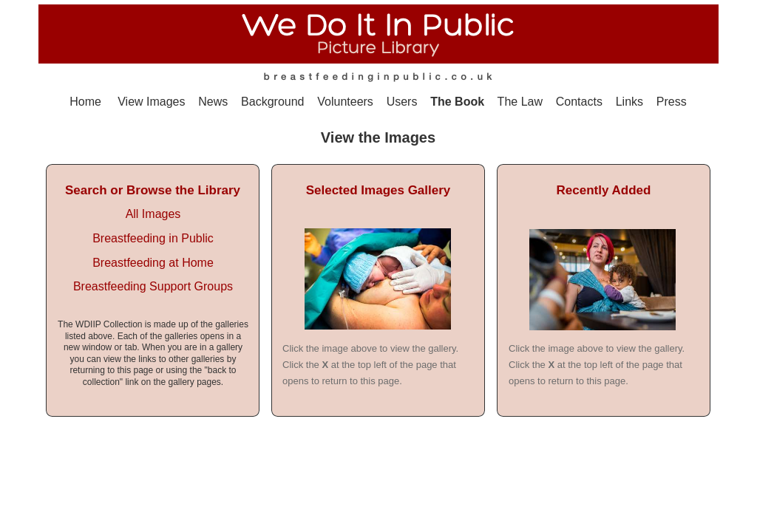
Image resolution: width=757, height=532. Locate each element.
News (213, 102)
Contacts (579, 102)
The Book (457, 102)
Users (402, 102)
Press (672, 102)
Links (631, 102)
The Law (520, 102)
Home (85, 102)
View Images (151, 102)
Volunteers (345, 102)
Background (272, 102)
